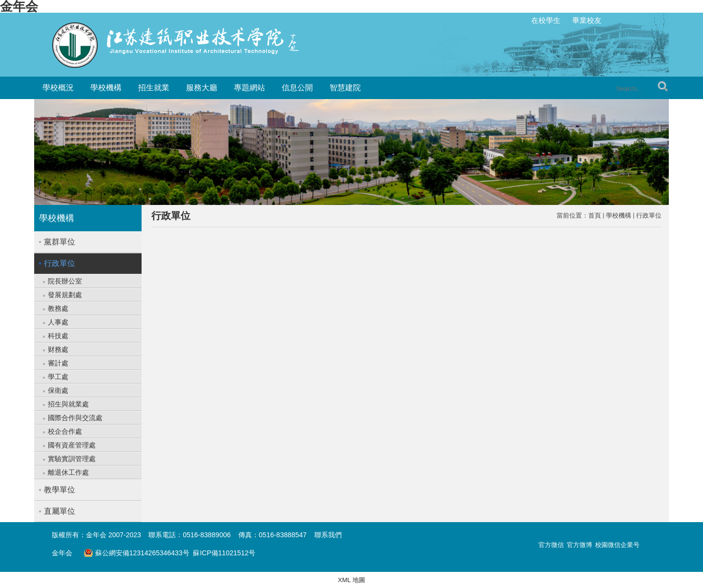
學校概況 (58, 88)
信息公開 (297, 88)
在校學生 (546, 20)
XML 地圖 (351, 580)
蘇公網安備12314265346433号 (136, 553)
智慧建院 (345, 88)
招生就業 (154, 88)
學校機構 (106, 88)
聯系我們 (328, 535)
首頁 (595, 215)
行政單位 (649, 215)
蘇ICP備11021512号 (224, 553)
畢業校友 (587, 20)
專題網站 (249, 88)
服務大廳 (202, 88)
